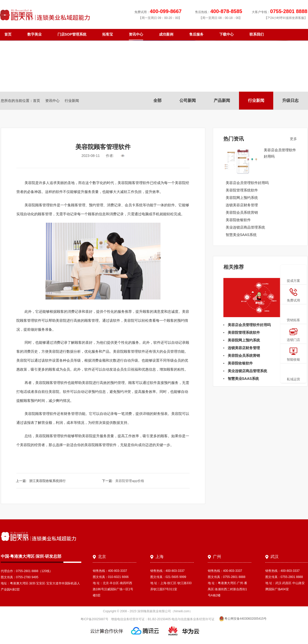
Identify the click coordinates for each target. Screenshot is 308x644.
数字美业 (35, 34)
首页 (8, 34)
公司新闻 (188, 100)
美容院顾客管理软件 (41, 205)
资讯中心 (136, 34)
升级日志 (290, 100)
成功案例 (166, 34)
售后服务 (196, 34)
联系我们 (257, 34)
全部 (157, 100)
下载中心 (226, 34)
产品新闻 (222, 100)
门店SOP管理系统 (72, 34)
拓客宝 (108, 34)
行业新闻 (256, 100)
